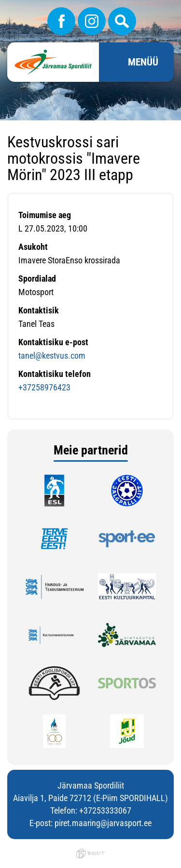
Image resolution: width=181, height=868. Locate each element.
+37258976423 (44, 387)
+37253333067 (105, 810)
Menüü (143, 62)
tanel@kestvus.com (52, 356)
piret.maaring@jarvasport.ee (103, 823)
